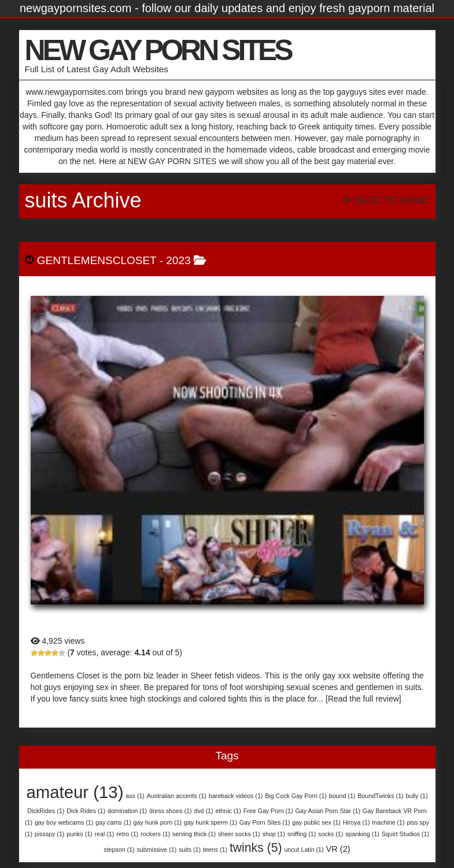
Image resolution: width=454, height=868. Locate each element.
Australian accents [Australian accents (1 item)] (177, 796)
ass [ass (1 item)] (135, 796)
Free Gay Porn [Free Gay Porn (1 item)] (268, 811)
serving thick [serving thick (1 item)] (194, 834)
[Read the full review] (363, 699)
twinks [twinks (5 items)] (256, 847)
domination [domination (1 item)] (127, 811)
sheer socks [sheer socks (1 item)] (239, 834)
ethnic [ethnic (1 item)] (228, 811)
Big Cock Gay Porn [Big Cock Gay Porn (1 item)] (296, 796)
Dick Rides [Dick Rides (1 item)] (86, 811)
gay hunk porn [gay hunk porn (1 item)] (158, 822)
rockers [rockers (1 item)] (155, 834)
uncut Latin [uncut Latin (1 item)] (304, 850)
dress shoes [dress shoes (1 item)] (170, 811)
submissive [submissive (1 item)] (157, 850)
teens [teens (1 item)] (215, 850)
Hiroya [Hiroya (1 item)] (357, 822)
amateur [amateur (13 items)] (75, 792)
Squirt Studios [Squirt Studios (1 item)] (405, 834)
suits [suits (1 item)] (190, 850)
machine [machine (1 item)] (388, 822)
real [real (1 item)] (105, 834)
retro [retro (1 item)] (127, 834)
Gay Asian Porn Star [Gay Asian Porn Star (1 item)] (328, 811)
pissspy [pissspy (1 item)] (50, 834)
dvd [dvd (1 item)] (203, 811)
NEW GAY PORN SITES (158, 50)
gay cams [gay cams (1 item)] (113, 822)
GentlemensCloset (97, 260)
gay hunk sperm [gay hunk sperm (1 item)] (211, 822)
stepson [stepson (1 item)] (119, 850)
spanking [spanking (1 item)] (362, 834)
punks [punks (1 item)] (79, 834)
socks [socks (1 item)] (331, 834)
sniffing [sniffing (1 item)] (302, 834)
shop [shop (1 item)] (274, 834)
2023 (178, 260)
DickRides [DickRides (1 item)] (46, 811)
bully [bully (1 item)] (417, 796)
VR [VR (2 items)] (338, 849)
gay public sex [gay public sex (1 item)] (316, 822)
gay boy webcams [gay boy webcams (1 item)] (64, 822)
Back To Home (386, 200)
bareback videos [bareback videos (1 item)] (236, 796)
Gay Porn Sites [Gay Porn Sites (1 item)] (265, 822)
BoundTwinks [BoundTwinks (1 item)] (380, 796)
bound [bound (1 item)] (342, 796)
